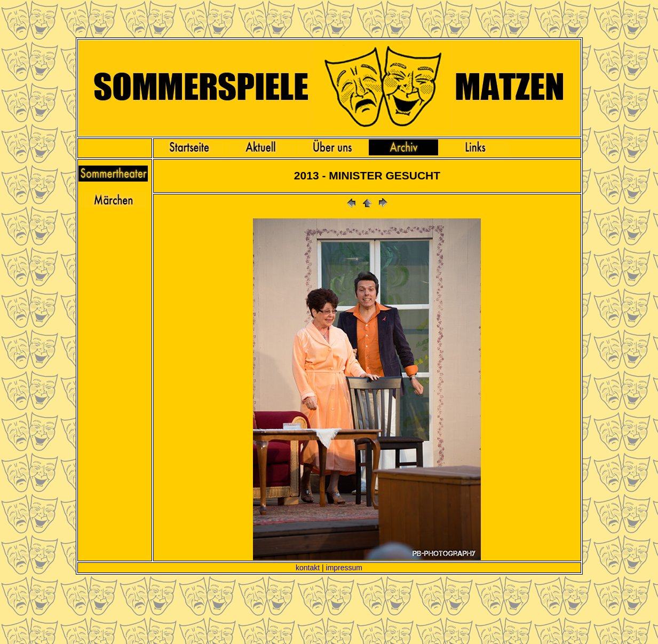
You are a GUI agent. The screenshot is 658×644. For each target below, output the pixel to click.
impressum (344, 568)
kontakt (308, 568)
